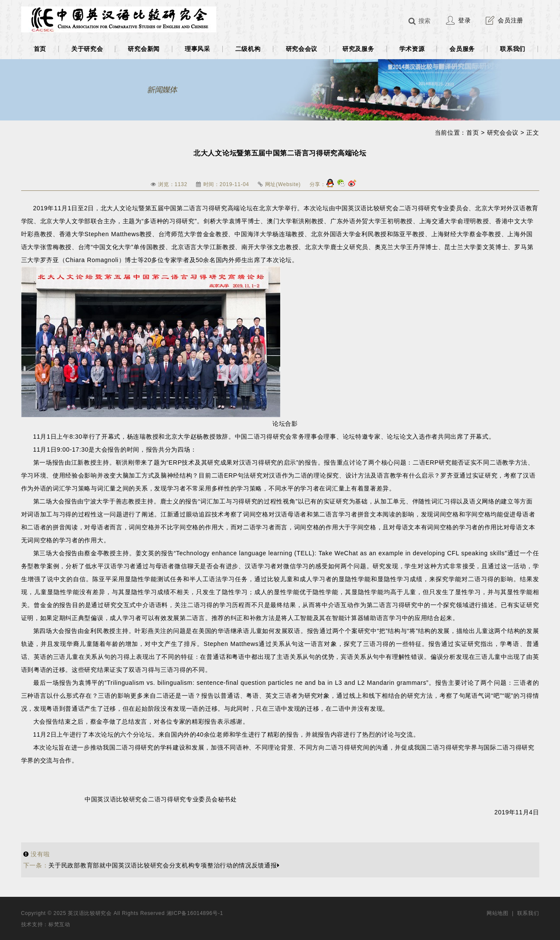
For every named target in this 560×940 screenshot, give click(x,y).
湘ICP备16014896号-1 (195, 913)
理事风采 (198, 49)
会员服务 (462, 49)
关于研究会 (87, 49)
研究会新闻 (144, 49)
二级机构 (248, 49)
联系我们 (513, 49)
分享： (318, 184)
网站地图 (498, 913)
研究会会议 (302, 49)
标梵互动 (59, 924)
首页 (40, 49)
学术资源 (412, 49)
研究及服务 (358, 49)
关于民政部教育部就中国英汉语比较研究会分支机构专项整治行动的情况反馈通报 (152, 865)
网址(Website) (283, 184)
